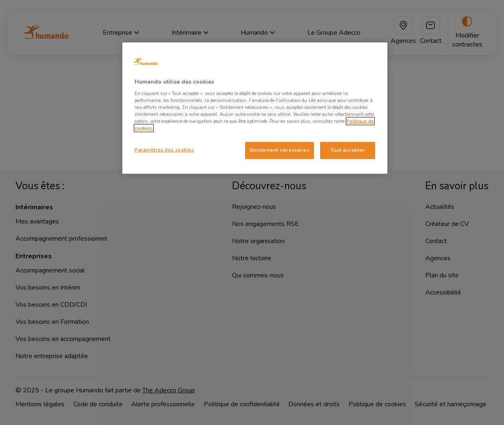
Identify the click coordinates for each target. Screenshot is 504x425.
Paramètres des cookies (164, 150)
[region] (255, 108)
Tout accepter (347, 150)
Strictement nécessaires (280, 150)
